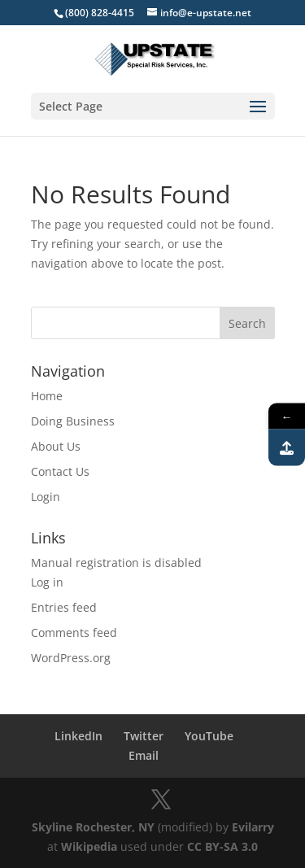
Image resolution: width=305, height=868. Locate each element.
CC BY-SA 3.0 (222, 846)
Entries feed (64, 607)
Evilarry (253, 827)
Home (47, 396)
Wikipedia (89, 846)
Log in (47, 582)
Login (46, 497)
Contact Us (60, 471)
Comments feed (74, 632)
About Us (56, 446)
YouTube (209, 736)
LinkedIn (78, 736)
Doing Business (73, 421)
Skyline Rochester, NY (93, 827)
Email (144, 755)
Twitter (144, 736)
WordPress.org (71, 658)
